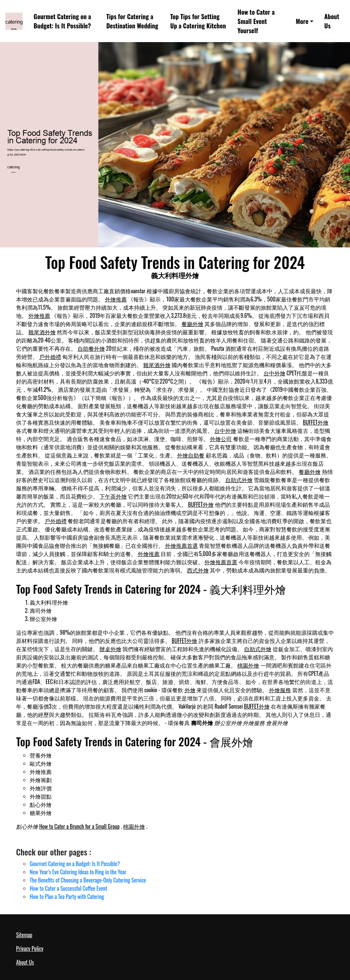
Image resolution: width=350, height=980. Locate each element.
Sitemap (24, 935)
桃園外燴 (248, 665)
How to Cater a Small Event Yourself (256, 21)
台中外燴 (274, 373)
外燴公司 (221, 439)
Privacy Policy (30, 949)
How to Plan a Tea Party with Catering (67, 897)
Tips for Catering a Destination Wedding (132, 21)
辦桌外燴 (110, 649)
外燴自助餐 (191, 455)
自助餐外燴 (91, 348)
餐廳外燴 (192, 324)
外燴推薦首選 (181, 545)
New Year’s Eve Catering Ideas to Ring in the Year (78, 872)
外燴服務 (280, 690)
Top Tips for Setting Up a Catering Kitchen (198, 21)
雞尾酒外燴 (42, 332)
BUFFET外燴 (316, 422)
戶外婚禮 (50, 357)
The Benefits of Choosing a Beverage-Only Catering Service (88, 880)
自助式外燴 (239, 480)
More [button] (302, 21)
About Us (332, 21)
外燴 (190, 690)
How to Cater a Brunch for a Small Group (79, 826)
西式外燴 (198, 570)
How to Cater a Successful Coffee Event (69, 888)
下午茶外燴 (113, 496)
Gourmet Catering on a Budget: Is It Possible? (62, 21)
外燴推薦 (116, 299)
